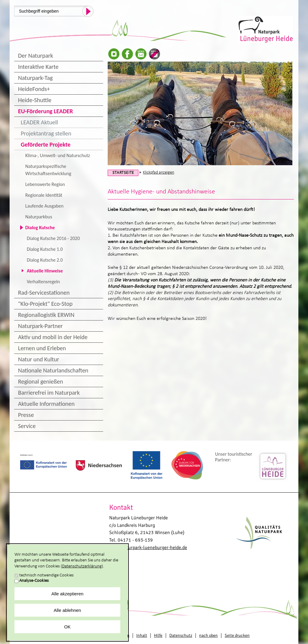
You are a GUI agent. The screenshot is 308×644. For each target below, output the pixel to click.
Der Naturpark (35, 56)
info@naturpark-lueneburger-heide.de (148, 548)
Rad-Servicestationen (44, 293)
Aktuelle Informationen (46, 404)
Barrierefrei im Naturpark (49, 393)
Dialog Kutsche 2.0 (45, 260)
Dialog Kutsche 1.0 (45, 249)
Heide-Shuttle (35, 100)
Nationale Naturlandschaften (53, 370)
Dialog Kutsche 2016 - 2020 (53, 238)
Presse (26, 415)
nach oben (208, 635)
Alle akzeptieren (68, 594)
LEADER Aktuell (39, 122)
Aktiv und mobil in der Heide (53, 337)
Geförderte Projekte (46, 144)
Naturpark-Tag (35, 78)
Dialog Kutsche (40, 228)
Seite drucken (237, 635)
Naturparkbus (39, 217)
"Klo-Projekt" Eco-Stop (45, 304)
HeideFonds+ (34, 89)
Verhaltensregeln (43, 282)
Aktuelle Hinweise (45, 271)
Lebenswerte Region (45, 184)
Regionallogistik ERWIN (46, 315)
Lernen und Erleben (42, 348)
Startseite (123, 173)
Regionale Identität (44, 195)
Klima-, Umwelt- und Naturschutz (58, 155)
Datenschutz (181, 635)
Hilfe (158, 635)
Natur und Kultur (38, 359)
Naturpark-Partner (40, 326)
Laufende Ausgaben (44, 206)
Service (27, 426)
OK (67, 627)
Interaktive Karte (38, 67)
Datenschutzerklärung (82, 566)
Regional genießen (40, 381)
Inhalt (142, 635)
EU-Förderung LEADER (46, 111)
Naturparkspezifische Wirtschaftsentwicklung (48, 170)
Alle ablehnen (68, 610)
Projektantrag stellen (46, 133)
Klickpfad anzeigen (159, 173)
